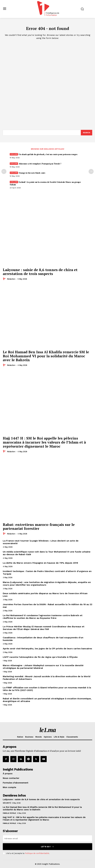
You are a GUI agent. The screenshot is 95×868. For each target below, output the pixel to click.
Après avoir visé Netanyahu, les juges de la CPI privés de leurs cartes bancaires (47, 649)
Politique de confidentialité (37, 853)
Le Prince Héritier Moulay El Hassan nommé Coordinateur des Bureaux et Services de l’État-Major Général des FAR (44, 628)
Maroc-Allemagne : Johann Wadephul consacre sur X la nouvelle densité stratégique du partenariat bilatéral (43, 667)
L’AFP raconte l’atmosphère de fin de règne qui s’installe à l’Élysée (40, 657)
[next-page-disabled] (91, 171)
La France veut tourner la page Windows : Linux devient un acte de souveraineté (41, 542)
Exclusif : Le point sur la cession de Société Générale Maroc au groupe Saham (45, 183)
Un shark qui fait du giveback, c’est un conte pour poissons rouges (48, 154)
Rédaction (11, 279)
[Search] (87, 133)
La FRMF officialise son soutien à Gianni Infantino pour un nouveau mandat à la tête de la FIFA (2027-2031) (47, 689)
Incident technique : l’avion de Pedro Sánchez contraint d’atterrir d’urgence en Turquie (47, 573)
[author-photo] (5, 279)
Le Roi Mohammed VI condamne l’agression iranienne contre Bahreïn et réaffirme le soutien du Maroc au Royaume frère (43, 617)
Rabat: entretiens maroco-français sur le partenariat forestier (39, 526)
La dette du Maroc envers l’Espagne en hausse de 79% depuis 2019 (40, 563)
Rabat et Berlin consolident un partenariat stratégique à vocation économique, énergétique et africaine (47, 700)
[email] (47, 838)
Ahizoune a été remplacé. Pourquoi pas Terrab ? (40, 164)
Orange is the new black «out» (32, 173)
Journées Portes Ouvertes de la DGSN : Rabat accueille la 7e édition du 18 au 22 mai (47, 606)
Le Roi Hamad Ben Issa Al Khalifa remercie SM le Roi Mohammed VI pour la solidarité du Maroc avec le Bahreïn (46, 356)
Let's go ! (47, 847)
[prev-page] (4, 171)
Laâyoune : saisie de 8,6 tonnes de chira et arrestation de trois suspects (40, 272)
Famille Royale (9, 813)
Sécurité (7, 803)
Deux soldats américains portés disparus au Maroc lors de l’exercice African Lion (45, 595)
